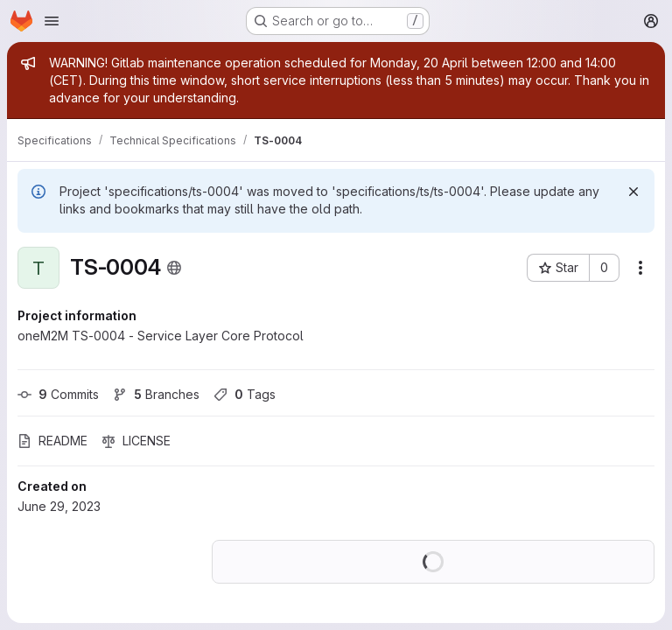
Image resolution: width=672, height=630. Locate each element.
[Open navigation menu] (52, 21)
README (52, 441)
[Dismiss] (633, 192)
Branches (156, 394)
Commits (58, 394)
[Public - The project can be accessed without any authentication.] (174, 268)
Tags (245, 394)
